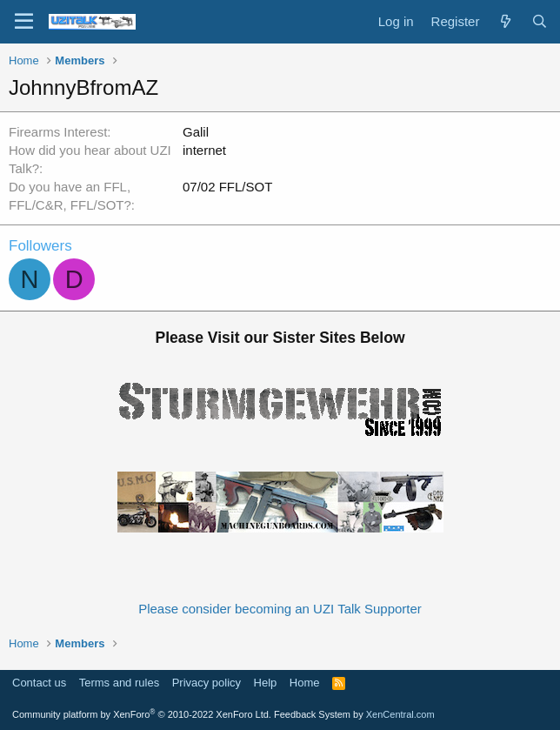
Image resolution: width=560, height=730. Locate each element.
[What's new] (505, 21)
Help (266, 683)
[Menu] (24, 22)
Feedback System (312, 714)
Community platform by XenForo (142, 714)
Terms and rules (119, 683)
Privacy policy (207, 683)
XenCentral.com (400, 714)
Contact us (39, 683)
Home (305, 683)
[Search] (540, 21)
